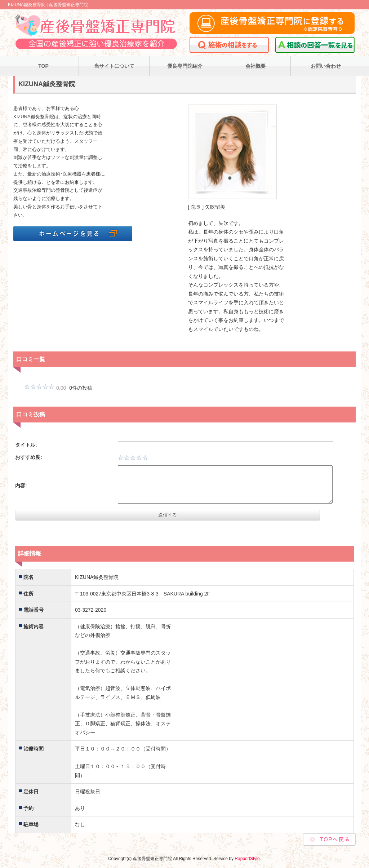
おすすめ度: (29, 457)
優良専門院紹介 (185, 66)
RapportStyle (247, 859)
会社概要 (255, 66)
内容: (21, 486)
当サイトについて (114, 66)
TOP (43, 66)
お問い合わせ (326, 66)
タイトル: (26, 445)
